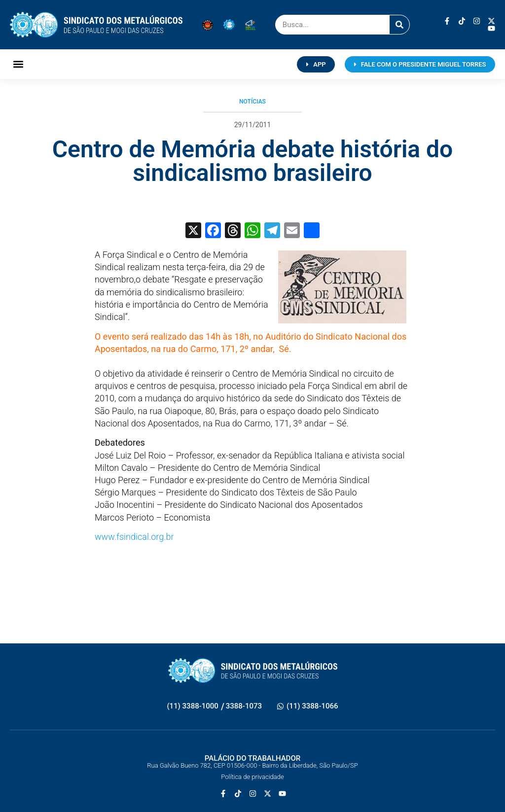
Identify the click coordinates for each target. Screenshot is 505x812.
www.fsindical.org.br (134, 537)
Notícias (252, 102)
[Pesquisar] (399, 25)
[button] (18, 64)
